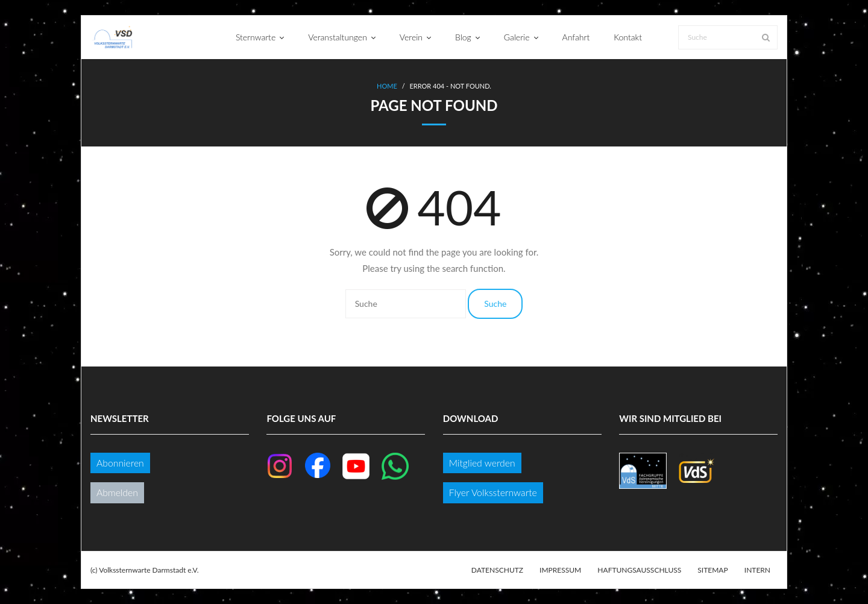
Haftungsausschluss (639, 570)
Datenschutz (497, 570)
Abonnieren (120, 463)
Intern (757, 570)
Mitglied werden (482, 463)
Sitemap (712, 570)
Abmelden (117, 492)
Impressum (560, 570)
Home (387, 86)
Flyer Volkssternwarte (493, 492)
